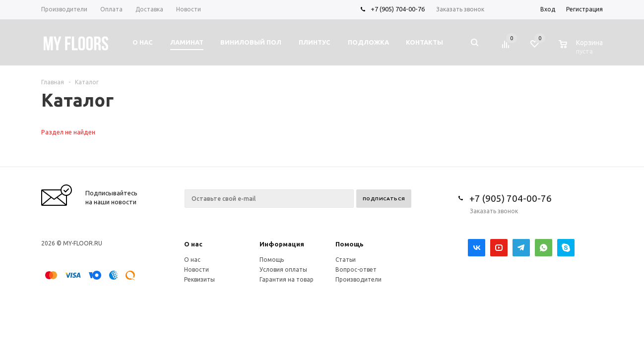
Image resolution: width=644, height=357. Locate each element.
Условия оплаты (283, 269)
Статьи (346, 260)
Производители (358, 279)
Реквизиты (199, 279)
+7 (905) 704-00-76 (398, 9)
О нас (193, 244)
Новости (196, 269)
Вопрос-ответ (356, 269)
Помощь (350, 244)
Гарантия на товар (287, 279)
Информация (282, 244)
